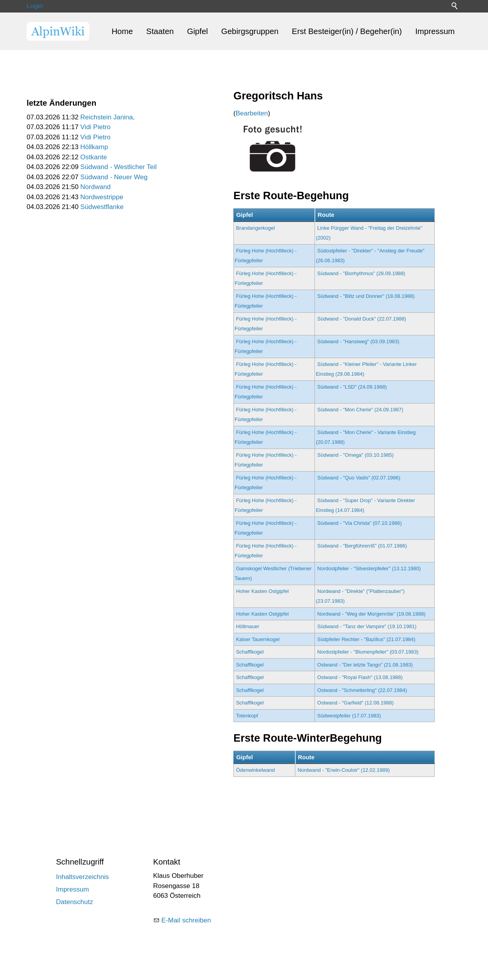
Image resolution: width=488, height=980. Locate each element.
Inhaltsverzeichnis (82, 877)
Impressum (435, 31)
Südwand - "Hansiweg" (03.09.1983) (358, 341)
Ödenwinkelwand (256, 770)
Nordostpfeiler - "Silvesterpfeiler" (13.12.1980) (369, 568)
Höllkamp (94, 147)
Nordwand (96, 187)
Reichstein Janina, (108, 117)
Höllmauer (248, 626)
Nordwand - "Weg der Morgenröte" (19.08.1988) (371, 614)
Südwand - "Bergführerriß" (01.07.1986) (362, 546)
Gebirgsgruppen (250, 31)
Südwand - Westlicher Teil (118, 167)
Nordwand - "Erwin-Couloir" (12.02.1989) (344, 770)
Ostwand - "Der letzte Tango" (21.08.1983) (365, 665)
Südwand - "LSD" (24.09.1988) (352, 387)
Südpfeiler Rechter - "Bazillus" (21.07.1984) (366, 639)
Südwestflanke (102, 207)
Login (35, 6)
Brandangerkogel (256, 228)
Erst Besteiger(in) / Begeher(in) (347, 31)
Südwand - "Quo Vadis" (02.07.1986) (359, 478)
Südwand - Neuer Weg (114, 177)
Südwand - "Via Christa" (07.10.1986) (360, 523)
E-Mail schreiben (186, 920)
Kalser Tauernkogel (258, 639)
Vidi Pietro (95, 127)
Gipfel (198, 31)
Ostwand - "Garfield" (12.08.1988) (355, 703)
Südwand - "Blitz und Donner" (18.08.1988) (366, 296)
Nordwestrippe (102, 197)
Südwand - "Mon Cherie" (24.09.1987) (360, 410)
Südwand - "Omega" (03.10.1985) (355, 455)
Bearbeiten (252, 113)
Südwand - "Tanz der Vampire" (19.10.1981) (367, 626)
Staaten (160, 31)
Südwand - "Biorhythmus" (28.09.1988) (361, 273)
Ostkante (94, 157)
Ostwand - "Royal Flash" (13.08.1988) (360, 677)
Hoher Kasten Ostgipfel (262, 591)
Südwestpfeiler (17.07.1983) (349, 716)
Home (122, 31)
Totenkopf (247, 716)
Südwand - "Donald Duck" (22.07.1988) (362, 319)
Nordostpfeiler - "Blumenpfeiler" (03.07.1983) (368, 652)
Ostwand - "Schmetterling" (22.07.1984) (362, 690)
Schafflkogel (250, 652)
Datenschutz (75, 902)
